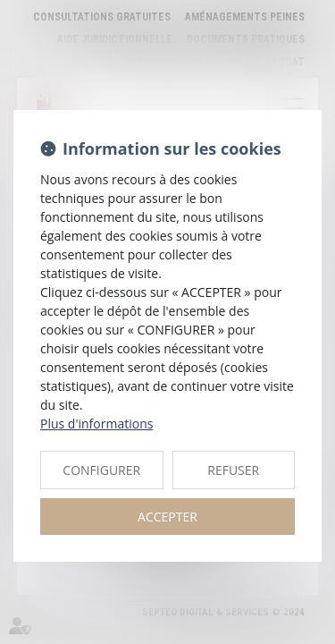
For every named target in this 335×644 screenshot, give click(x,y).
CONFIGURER (101, 470)
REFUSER (233, 470)
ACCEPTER (167, 517)
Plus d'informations (96, 424)
